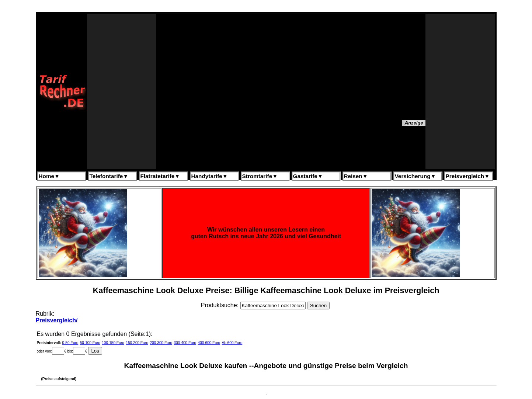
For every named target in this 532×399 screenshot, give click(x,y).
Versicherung (415, 176)
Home (49, 176)
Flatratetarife (160, 176)
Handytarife (210, 176)
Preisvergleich (468, 176)
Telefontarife (109, 176)
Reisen (356, 176)
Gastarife (308, 176)
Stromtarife (260, 176)
